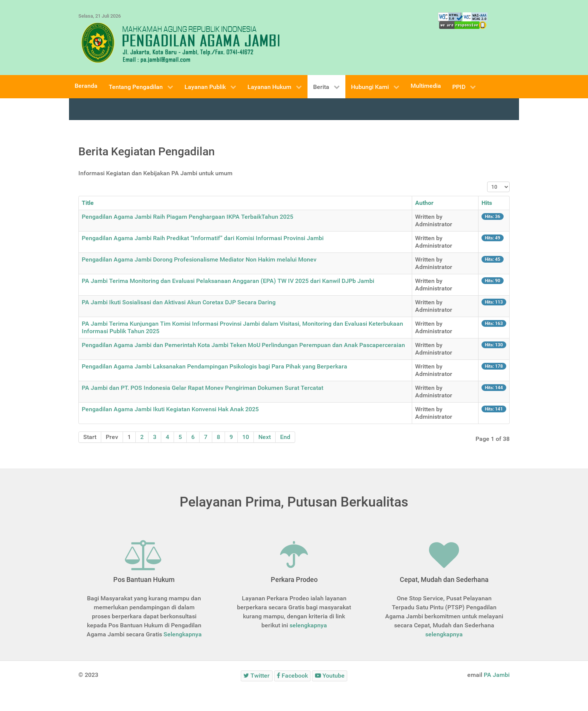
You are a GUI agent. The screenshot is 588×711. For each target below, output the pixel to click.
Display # (487, 182)
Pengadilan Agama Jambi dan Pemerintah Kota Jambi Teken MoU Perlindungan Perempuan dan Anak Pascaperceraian (243, 345)
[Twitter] (257, 676)
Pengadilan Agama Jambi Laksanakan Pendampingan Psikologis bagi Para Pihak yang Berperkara (214, 366)
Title (88, 203)
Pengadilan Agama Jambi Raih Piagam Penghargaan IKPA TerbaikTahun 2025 (187, 217)
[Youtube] (330, 676)
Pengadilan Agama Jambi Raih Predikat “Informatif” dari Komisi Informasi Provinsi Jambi (203, 238)
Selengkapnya (183, 634)
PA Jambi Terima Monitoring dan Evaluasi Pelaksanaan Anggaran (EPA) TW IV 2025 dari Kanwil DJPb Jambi (228, 281)
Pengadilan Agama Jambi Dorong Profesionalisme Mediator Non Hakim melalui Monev (199, 259)
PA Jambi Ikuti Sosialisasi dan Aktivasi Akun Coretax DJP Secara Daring (179, 302)
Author (424, 203)
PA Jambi (497, 675)
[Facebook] (292, 676)
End (285, 437)
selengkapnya (308, 625)
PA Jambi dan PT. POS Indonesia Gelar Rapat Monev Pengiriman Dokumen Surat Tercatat (202, 388)
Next (265, 437)
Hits (487, 203)
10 (246, 437)
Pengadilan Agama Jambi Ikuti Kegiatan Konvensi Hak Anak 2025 (170, 409)
